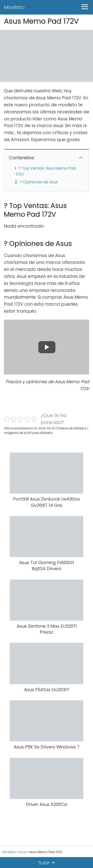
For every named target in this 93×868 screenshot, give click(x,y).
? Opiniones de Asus (39, 182)
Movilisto (14, 7)
